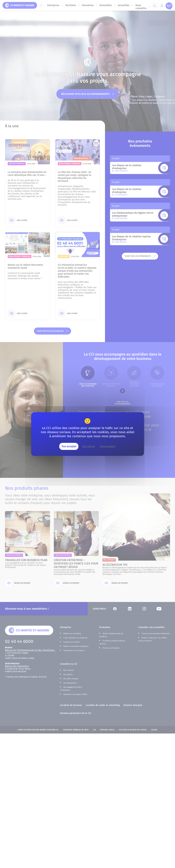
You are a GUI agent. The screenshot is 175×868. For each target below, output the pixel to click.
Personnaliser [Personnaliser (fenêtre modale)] (108, 446)
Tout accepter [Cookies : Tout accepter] (69, 446)
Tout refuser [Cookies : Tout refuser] (88, 446)
